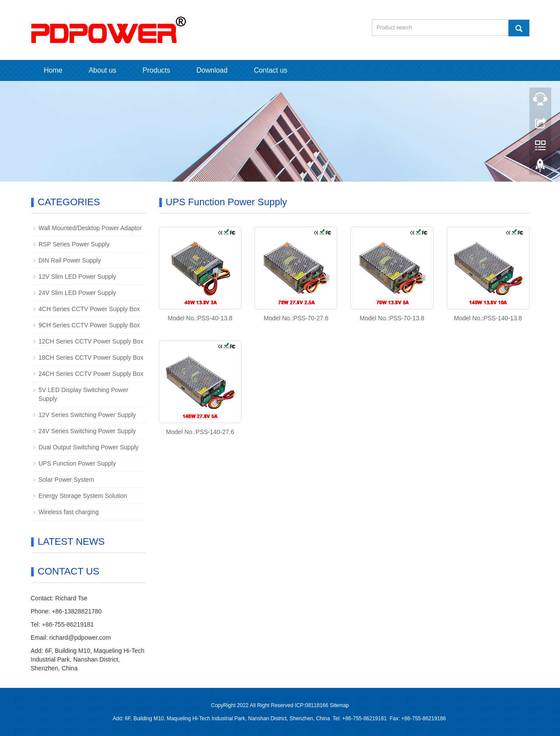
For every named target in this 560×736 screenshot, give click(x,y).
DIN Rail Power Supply (70, 260)
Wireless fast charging (69, 512)
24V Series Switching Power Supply (87, 431)
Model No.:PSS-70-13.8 (392, 318)
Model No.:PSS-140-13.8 (488, 318)
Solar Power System (66, 480)
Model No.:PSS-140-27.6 (200, 432)
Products (156, 70)
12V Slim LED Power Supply (77, 277)
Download (212, 70)
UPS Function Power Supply (77, 463)
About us (103, 70)
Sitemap (339, 705)
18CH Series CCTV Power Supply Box (91, 357)
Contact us (270, 70)
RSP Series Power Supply (74, 244)
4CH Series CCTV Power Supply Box (89, 309)
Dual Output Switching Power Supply (89, 447)
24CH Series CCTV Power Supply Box (91, 374)
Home (53, 70)
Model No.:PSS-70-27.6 (296, 318)
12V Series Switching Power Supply (87, 415)
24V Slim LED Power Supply (77, 293)
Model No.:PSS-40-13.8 (200, 318)
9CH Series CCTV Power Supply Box (89, 325)
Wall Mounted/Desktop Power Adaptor (90, 228)
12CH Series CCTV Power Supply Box (91, 341)
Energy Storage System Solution (83, 496)
